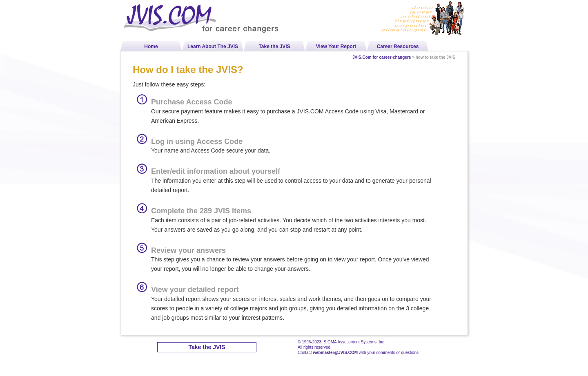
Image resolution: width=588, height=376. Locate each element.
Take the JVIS (274, 46)
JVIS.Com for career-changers (382, 57)
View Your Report (336, 46)
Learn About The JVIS (213, 46)
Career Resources (398, 46)
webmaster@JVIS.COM (335, 353)
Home (151, 46)
